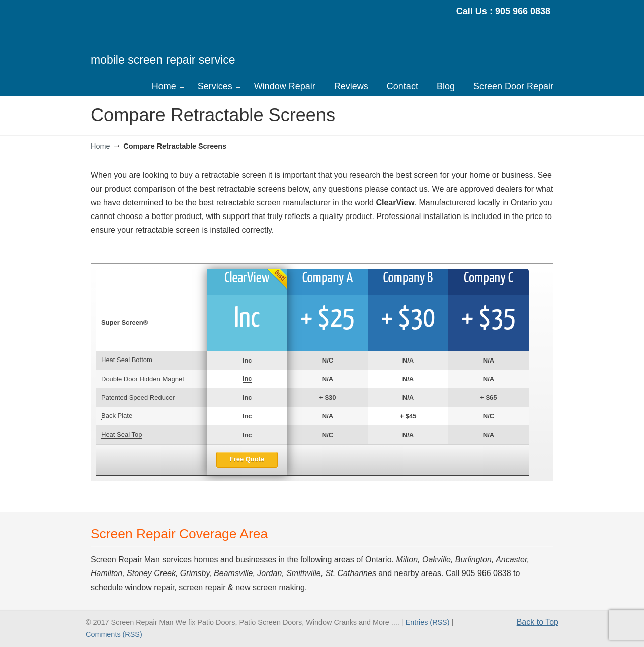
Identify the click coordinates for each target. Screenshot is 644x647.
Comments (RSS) (114, 634)
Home (100, 146)
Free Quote (247, 459)
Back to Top (538, 622)
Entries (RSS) (428, 622)
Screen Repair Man (178, 38)
